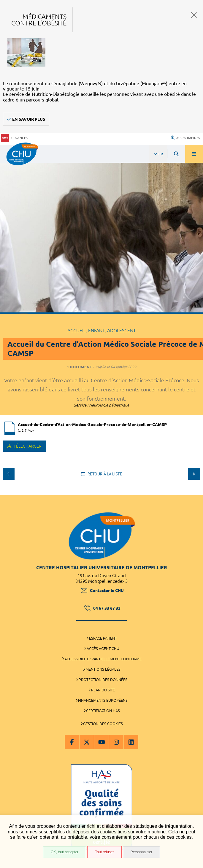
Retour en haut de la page (194, 492)
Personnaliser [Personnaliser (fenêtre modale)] (141, 852)
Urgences (14, 138)
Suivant (194, 474)
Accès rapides (185, 138)
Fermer (194, 15)
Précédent (9, 474)
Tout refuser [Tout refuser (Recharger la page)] (104, 852)
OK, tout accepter (65, 852)
